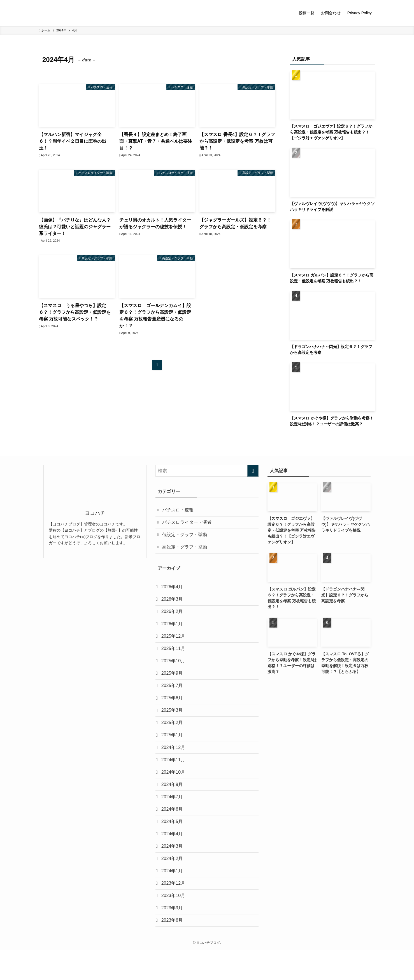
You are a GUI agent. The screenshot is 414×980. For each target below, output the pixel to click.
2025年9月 (173, 684)
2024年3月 (173, 870)
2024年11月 (174, 777)
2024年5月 (173, 843)
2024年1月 (173, 897)
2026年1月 (173, 631)
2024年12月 (174, 764)
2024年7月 (173, 817)
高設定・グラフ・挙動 (186, 550)
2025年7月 (173, 697)
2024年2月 (173, 883)
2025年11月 (174, 657)
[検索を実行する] (253, 471)
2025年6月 (173, 710)
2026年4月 (173, 591)
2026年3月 (173, 604)
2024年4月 (173, 857)
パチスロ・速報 (179, 510)
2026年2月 (173, 618)
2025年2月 (173, 737)
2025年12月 (174, 644)
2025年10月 (174, 671)
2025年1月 (173, 750)
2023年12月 (174, 910)
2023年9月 (173, 936)
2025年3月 (173, 724)
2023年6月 (173, 950)
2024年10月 (174, 790)
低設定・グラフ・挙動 (186, 537)
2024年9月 (173, 803)
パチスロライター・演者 (188, 524)
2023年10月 (174, 923)
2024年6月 (173, 830)
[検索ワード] (207, 471)
